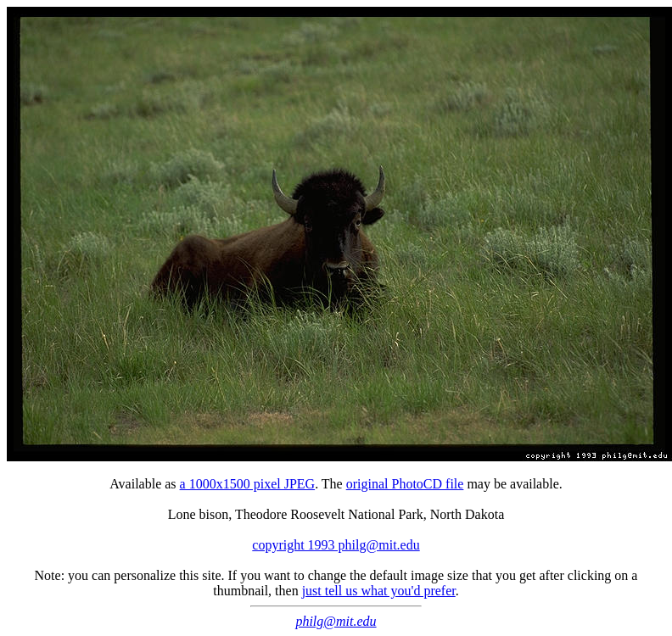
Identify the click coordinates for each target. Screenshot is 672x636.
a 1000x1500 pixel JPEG (248, 484)
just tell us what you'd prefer (379, 591)
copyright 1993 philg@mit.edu (336, 545)
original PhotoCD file (405, 484)
